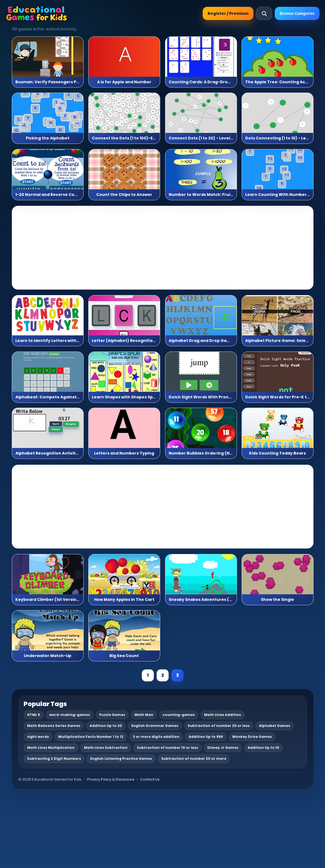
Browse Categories (297, 13)
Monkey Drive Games (252, 737)
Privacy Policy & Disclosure (111, 779)
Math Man (144, 715)
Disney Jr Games (223, 748)
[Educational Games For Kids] (37, 13)
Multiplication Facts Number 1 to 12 (91, 737)
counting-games (179, 715)
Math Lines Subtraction (106, 748)
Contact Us (150, 779)
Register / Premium (228, 13)
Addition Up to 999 (206, 737)
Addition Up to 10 (263, 748)
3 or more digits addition (156, 737)
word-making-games (70, 715)
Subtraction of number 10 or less (167, 748)
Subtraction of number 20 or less (219, 726)
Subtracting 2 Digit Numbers (54, 759)
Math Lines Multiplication (51, 748)
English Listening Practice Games (121, 759)
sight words (38, 737)
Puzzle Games (112, 715)
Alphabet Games (275, 726)
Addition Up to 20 (106, 726)
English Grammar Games (155, 726)
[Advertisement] (163, 248)
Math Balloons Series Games (54, 726)
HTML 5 (34, 715)
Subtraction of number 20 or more (194, 759)
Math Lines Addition (223, 715)
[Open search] (264, 13)
